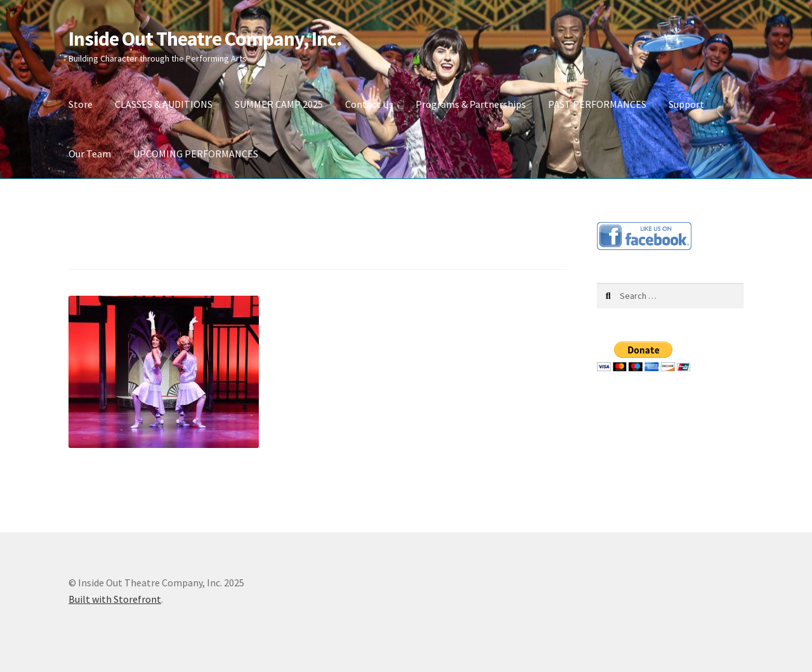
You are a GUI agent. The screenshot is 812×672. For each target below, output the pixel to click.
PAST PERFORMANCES (597, 104)
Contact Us (369, 104)
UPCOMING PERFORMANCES (196, 154)
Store (81, 104)
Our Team (90, 154)
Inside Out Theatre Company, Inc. (205, 39)
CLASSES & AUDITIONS (164, 104)
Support (686, 104)
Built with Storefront (115, 599)
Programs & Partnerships (471, 104)
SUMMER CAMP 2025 (279, 104)
